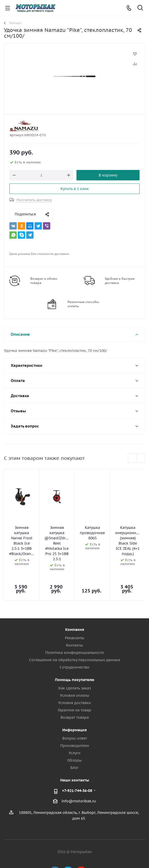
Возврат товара (75, 695)
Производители (75, 723)
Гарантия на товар (74, 688)
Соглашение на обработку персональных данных (75, 638)
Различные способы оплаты (83, 304)
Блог (74, 745)
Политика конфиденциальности (75, 630)
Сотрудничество (74, 645)
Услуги (74, 731)
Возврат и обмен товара (44, 281)
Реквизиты (75, 616)
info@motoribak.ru (79, 779)
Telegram (68, 849)
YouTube (81, 849)
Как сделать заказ (75, 666)
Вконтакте (55, 849)
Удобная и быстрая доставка (120, 281)
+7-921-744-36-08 (77, 768)
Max (94, 849)
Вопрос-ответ (75, 716)
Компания (75, 607)
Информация (74, 708)
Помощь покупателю (75, 658)
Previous (132, 458)
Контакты (74, 623)
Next (141, 458)
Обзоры (74, 738)
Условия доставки (74, 681)
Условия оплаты (75, 673)
